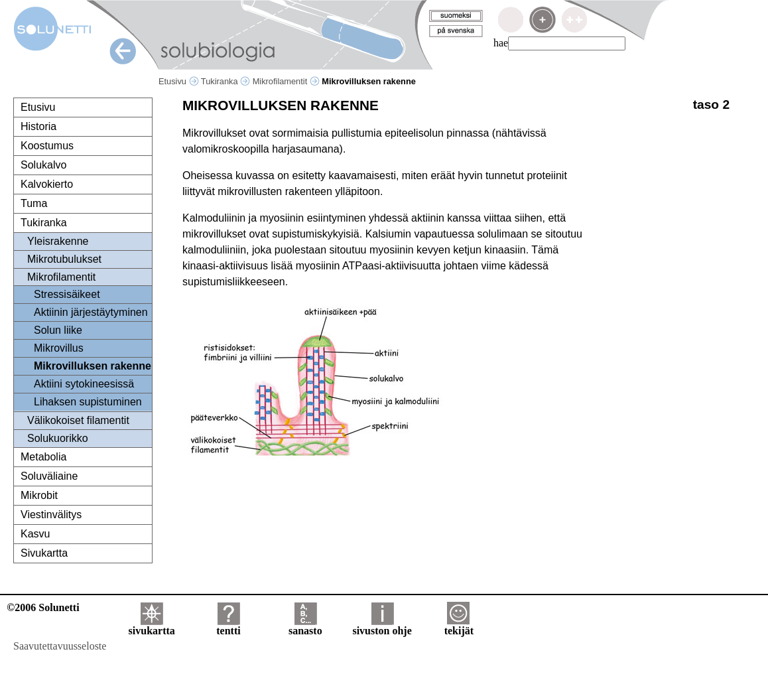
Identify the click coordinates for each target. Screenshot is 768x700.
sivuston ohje (382, 626)
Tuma (34, 203)
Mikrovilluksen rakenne (93, 366)
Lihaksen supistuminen (88, 402)
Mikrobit (39, 495)
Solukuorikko (58, 438)
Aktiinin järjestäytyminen (91, 312)
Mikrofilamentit (286, 81)
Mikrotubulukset (64, 259)
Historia (38, 126)
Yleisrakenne (58, 241)
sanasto (305, 626)
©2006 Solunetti (43, 607)
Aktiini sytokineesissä (84, 384)
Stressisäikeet (67, 294)
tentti (228, 626)
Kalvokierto (47, 184)
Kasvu (35, 534)
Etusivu (179, 81)
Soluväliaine (49, 476)
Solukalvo (43, 165)
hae (501, 43)
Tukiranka (225, 81)
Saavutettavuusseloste (60, 646)
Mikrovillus (59, 348)
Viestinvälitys (51, 515)
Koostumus (47, 146)
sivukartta (152, 626)
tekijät (459, 626)
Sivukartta (44, 553)
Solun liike (58, 330)
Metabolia (43, 457)
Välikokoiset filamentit (78, 420)
